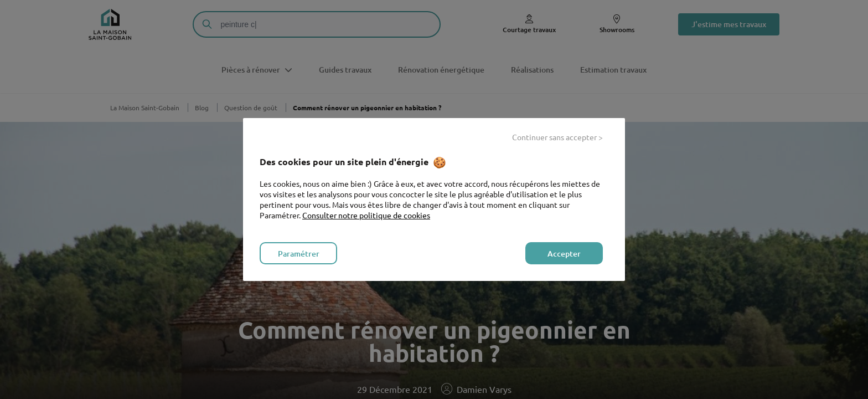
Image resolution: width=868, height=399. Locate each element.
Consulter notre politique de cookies (366, 215)
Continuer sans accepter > (557, 137)
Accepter (564, 254)
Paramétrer (299, 254)
